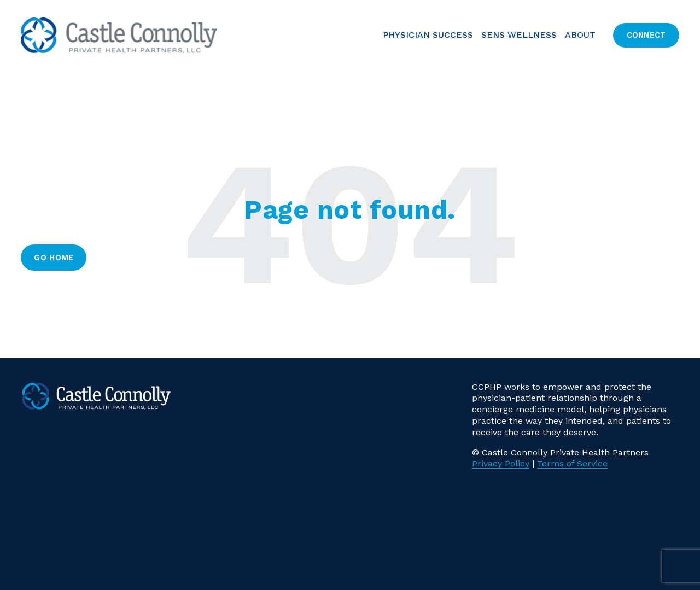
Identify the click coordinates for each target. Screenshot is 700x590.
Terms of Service (572, 463)
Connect (646, 35)
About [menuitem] (580, 35)
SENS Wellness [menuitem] (519, 35)
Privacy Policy (501, 463)
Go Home (54, 258)
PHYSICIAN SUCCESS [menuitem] (428, 35)
